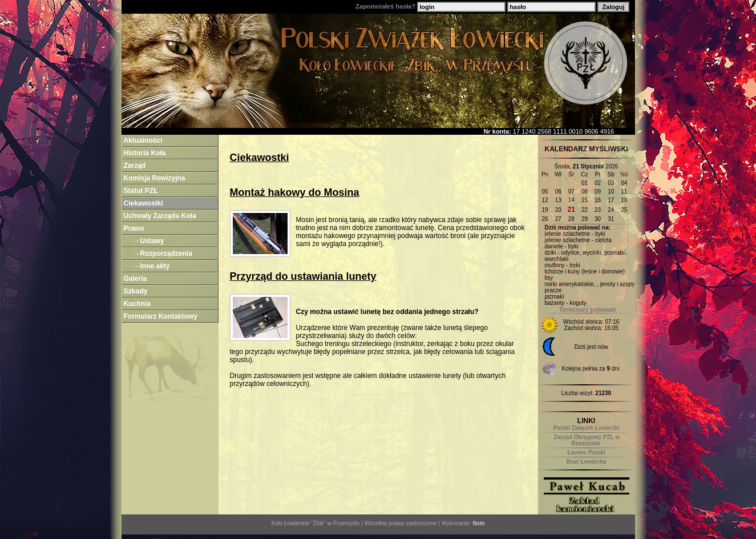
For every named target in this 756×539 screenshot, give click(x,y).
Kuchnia (137, 304)
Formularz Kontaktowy (161, 316)
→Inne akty (152, 266)
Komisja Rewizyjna (155, 178)
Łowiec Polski (586, 452)
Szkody (136, 291)
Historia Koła (145, 153)
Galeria (136, 279)
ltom (478, 523)
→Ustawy (149, 241)
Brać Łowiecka (586, 462)
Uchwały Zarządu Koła (160, 216)
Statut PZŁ (141, 191)
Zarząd (135, 166)
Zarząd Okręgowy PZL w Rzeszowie (587, 440)
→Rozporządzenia (163, 254)
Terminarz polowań (587, 309)
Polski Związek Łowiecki (587, 428)
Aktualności (143, 140)
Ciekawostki (143, 203)
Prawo (134, 228)
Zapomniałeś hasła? (385, 6)
